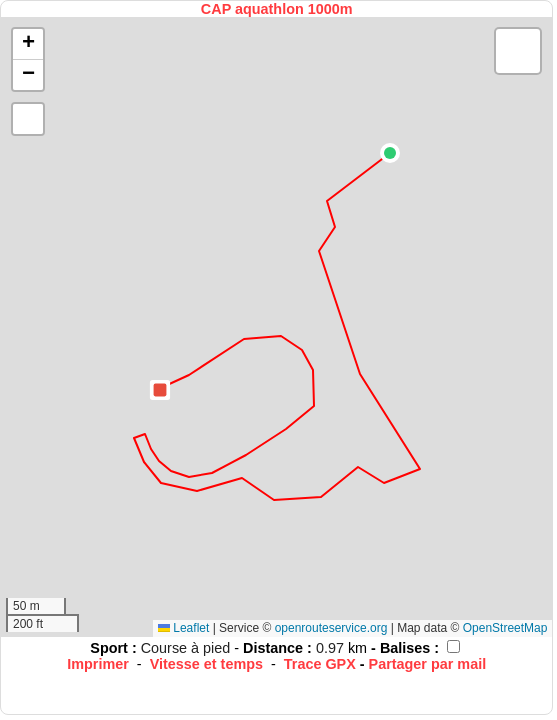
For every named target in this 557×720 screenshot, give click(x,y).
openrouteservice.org (331, 628)
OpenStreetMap (505, 628)
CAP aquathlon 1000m (277, 9)
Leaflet (183, 628)
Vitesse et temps (206, 664)
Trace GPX (320, 664)
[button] (390, 153)
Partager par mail (428, 664)
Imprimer (98, 664)
